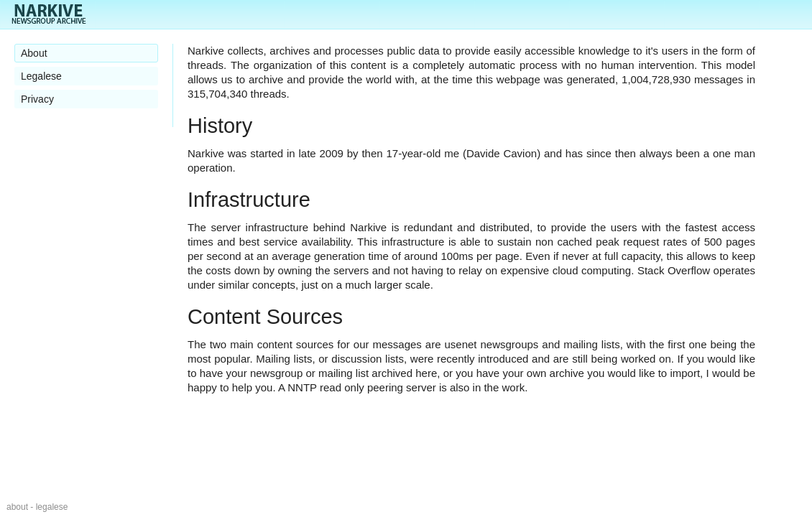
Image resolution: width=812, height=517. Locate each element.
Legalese (41, 76)
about (17, 507)
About (34, 53)
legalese (52, 507)
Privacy (37, 99)
